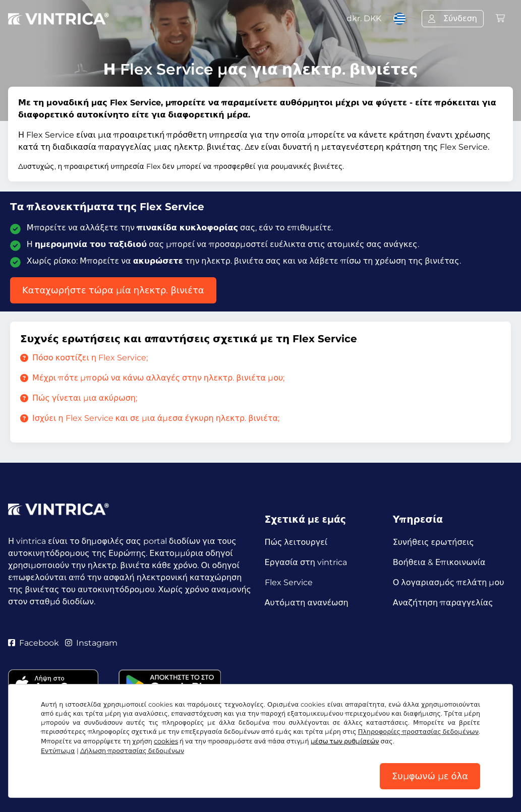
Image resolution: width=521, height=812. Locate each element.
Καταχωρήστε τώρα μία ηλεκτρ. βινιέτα (113, 290)
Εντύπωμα (58, 751)
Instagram (91, 643)
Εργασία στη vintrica (306, 562)
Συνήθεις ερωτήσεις (433, 542)
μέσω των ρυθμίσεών (345, 741)
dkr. (364, 18)
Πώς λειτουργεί (296, 542)
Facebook (34, 643)
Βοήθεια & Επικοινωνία (439, 562)
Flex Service (289, 582)
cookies (166, 741)
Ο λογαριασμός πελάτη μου (449, 582)
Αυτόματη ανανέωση (307, 603)
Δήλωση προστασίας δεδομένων (132, 751)
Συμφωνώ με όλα (430, 776)
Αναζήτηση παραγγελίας (443, 603)
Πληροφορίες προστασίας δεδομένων (418, 732)
